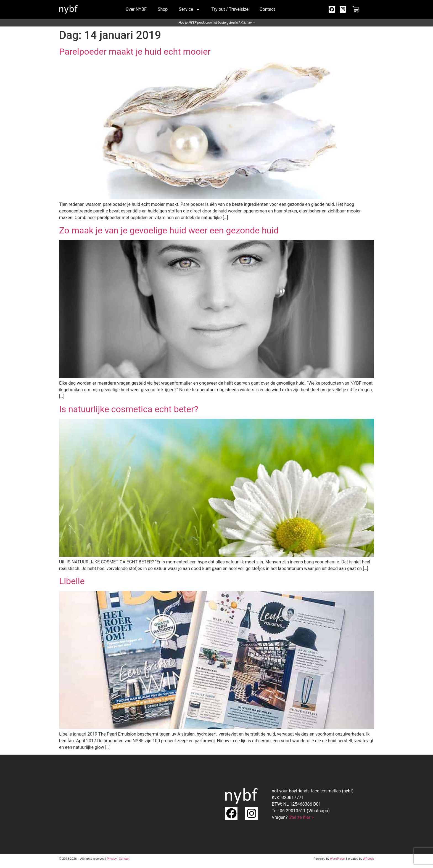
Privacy (112, 859)
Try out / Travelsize (230, 9)
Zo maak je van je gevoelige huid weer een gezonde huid (169, 230)
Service (189, 9)
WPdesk (368, 859)
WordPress (337, 859)
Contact (267, 9)
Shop (163, 9)
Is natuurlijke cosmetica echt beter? (129, 409)
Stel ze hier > (301, 817)
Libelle (72, 581)
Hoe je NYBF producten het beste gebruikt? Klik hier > (217, 23)
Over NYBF (136, 9)
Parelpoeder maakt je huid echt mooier (135, 52)
